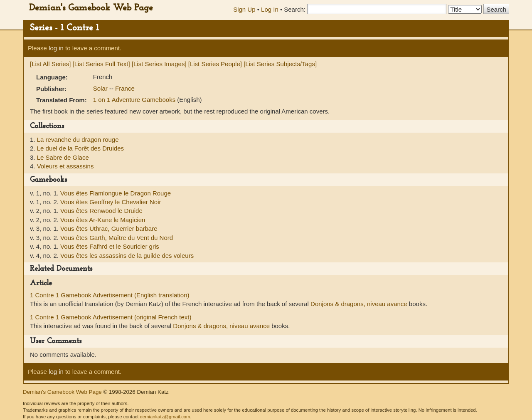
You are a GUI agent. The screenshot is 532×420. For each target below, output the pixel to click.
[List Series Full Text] (101, 64)
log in (56, 48)
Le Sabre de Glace (63, 157)
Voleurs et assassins (65, 166)
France (125, 88)
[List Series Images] (159, 64)
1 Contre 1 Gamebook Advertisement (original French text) (111, 317)
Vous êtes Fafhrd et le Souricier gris (110, 246)
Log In (270, 9)
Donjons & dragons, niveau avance (359, 304)
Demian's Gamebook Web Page (91, 8)
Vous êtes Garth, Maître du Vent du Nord (117, 238)
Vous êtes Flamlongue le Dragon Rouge (116, 193)
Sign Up (244, 9)
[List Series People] (215, 64)
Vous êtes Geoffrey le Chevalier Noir (111, 202)
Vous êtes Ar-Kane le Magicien (103, 220)
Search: (295, 9)
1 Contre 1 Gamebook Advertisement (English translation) (110, 295)
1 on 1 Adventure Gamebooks (135, 100)
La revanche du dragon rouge (78, 140)
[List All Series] (50, 64)
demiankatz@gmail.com (165, 417)
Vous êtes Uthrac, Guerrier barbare (109, 229)
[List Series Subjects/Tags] (280, 64)
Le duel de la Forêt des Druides (80, 148)
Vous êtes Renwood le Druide (101, 211)
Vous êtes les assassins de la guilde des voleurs (127, 256)
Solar (101, 88)
